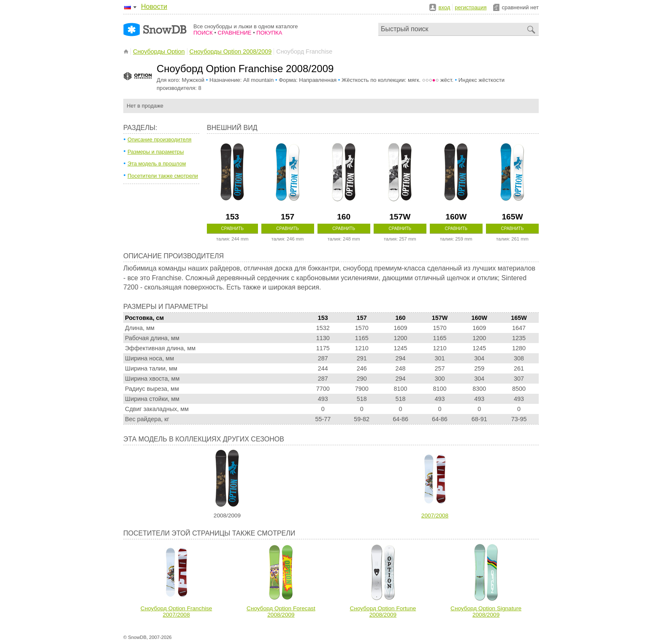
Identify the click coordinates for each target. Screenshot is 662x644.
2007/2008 (435, 515)
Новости (154, 7)
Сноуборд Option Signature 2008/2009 (486, 612)
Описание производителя (160, 139)
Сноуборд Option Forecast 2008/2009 (281, 612)
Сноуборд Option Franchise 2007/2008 (176, 612)
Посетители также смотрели (163, 176)
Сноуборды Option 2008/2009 (231, 51)
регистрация (471, 7)
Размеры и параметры (156, 152)
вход (445, 7)
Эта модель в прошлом (157, 164)
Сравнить (232, 229)
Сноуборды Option (159, 51)
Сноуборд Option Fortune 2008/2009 (383, 612)
